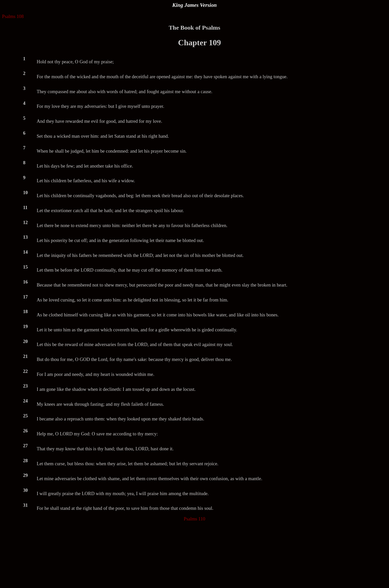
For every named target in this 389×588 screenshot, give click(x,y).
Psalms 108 (13, 16)
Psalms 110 (194, 519)
